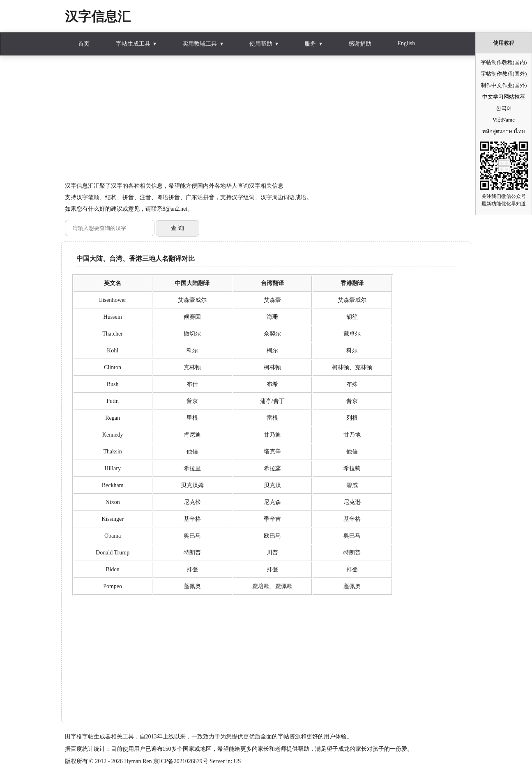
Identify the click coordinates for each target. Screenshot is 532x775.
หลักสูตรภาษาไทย (504, 131)
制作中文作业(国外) (504, 85)
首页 (84, 44)
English (406, 43)
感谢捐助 (360, 44)
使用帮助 (261, 44)
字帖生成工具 (133, 44)
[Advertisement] (266, 123)
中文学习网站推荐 (504, 97)
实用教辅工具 (200, 44)
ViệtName (504, 120)
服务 (310, 44)
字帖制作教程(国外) (504, 74)
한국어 (504, 108)
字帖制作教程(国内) (504, 62)
